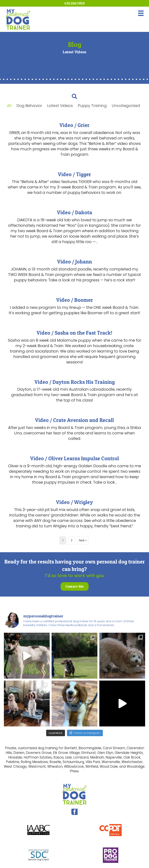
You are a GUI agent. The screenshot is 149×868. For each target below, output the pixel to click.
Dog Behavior (29, 106)
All (9, 106)
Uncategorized (126, 106)
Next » (83, 540)
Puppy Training (92, 106)
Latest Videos (60, 106)
